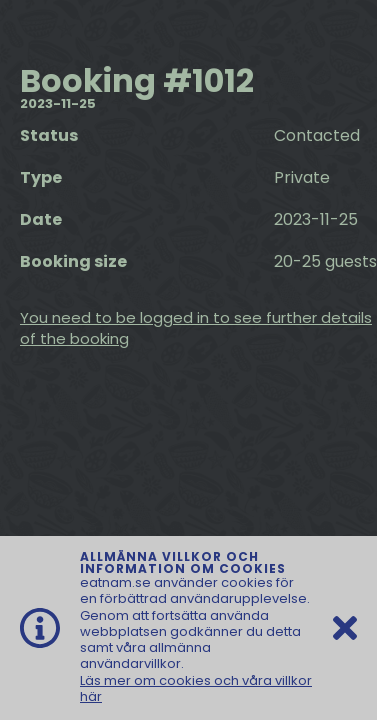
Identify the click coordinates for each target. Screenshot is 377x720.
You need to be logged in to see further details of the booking (196, 328)
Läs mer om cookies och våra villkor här (196, 688)
